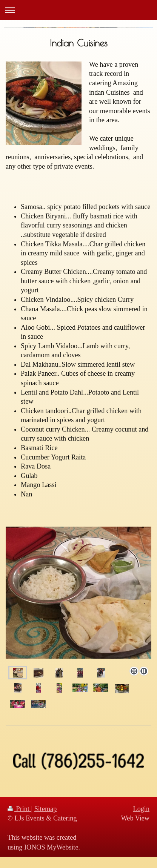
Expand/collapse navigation (78, 10)
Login (141, 809)
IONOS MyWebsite (51, 847)
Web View (135, 818)
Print (19, 809)
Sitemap (46, 809)
